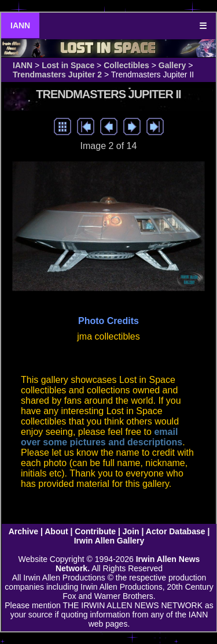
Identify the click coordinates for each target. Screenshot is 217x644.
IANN (20, 25)
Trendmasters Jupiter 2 (57, 75)
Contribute (95, 531)
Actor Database (176, 531)
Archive (23, 531)
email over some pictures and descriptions (102, 437)
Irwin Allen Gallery (109, 541)
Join (131, 531)
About (56, 531)
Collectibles (126, 65)
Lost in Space (68, 65)
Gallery (172, 65)
